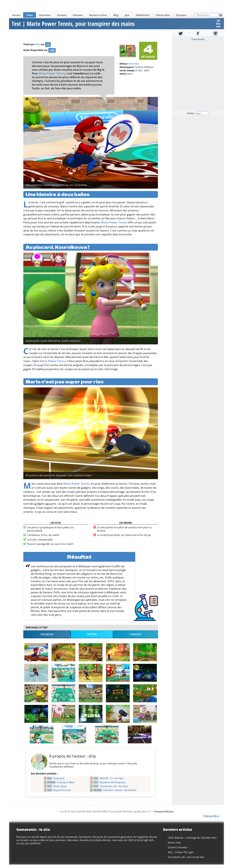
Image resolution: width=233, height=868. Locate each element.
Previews (78, 15)
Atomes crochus (98, 15)
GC (48, 48)
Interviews (45, 15)
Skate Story (60, 790)
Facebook (47, 638)
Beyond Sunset (62, 794)
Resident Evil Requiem (113, 786)
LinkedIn (135, 638)
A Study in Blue (66, 786)
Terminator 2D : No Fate (114, 790)
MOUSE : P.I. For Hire (112, 782)
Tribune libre (163, 15)
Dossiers (62, 15)
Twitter (92, 638)
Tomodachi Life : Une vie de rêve (186, 861)
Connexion (198, 43)
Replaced (59, 782)
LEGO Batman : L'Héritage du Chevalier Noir (192, 841)
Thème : (198, 117)
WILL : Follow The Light (181, 856)
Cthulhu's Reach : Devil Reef (120, 794)
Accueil (16, 15)
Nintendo (134, 67)
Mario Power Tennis (52, 77)
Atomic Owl (174, 846)
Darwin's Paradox (178, 851)
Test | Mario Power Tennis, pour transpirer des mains (73, 26)
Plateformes (142, 15)
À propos (181, 15)
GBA (52, 54)
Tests (30, 15)
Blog (116, 15)
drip (38, 48)
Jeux (127, 15)
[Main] (102, 15)
